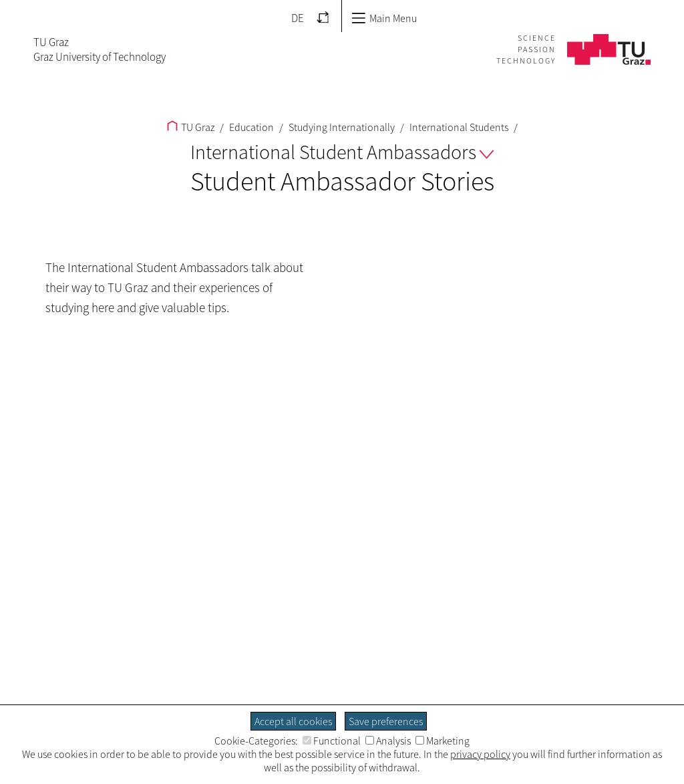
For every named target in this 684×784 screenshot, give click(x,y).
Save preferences (386, 721)
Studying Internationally (341, 127)
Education (250, 127)
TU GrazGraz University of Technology (100, 49)
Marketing (443, 741)
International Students (458, 127)
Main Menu (384, 18)
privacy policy (480, 754)
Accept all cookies (293, 721)
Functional (332, 741)
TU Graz (191, 127)
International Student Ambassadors (342, 152)
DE (298, 18)
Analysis (388, 741)
